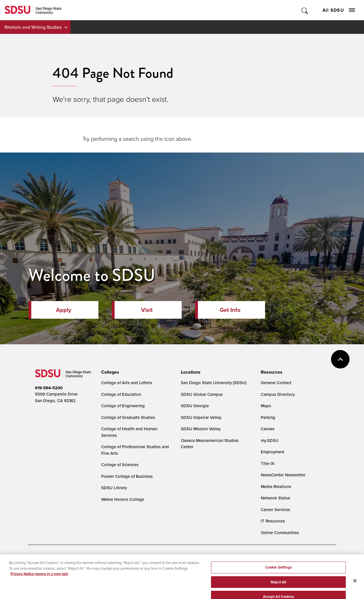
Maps (266, 406)
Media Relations (276, 486)
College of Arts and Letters (127, 383)
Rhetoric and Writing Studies (33, 27)
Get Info (230, 310)
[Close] (355, 586)
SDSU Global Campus (202, 394)
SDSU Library (114, 488)
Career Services (275, 510)
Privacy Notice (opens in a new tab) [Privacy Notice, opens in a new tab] (39, 580)
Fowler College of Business (127, 476)
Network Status (275, 498)
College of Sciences (120, 465)
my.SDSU (270, 440)
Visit (147, 310)
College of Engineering (123, 406)
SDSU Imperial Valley (201, 417)
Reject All (278, 588)
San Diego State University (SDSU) (214, 383)
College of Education (121, 394)
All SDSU (339, 10)
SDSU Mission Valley (201, 429)
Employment (273, 452)
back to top (340, 359)
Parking (268, 417)
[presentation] (109, 372)
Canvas (268, 429)
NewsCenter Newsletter (283, 475)
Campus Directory (278, 394)
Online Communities (280, 533)
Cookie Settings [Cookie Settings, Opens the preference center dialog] (279, 573)
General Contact (276, 383)
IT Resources (273, 521)
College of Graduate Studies (128, 417)
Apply (64, 310)
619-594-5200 (49, 388)
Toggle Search (305, 10)
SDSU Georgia (195, 406)
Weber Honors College (123, 499)
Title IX (268, 463)
